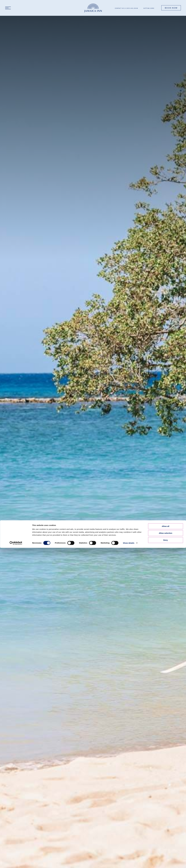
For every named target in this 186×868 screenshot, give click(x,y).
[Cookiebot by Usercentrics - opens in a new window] (16, 516)
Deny (166, 513)
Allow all (166, 499)
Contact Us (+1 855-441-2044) (126, 8)
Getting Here (149, 8)
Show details (129, 516)
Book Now (171, 8)
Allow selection (165, 506)
